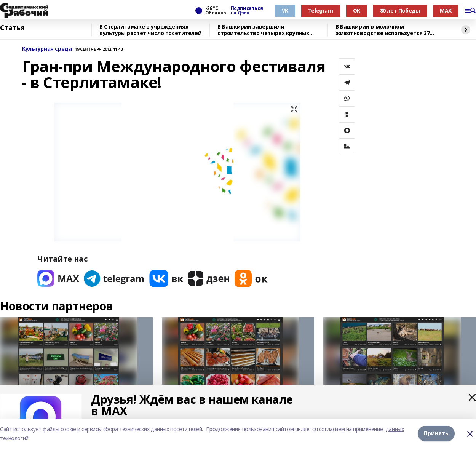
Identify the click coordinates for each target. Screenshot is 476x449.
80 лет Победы (400, 10)
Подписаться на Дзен (247, 11)
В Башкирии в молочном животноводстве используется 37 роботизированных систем (383, 30)
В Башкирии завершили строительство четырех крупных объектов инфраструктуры (263, 30)
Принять (436, 433)
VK (285, 10)
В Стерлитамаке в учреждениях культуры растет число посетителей (150, 30)
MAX (446, 10)
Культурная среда (47, 49)
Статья (12, 28)
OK (357, 10)
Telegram (321, 10)
